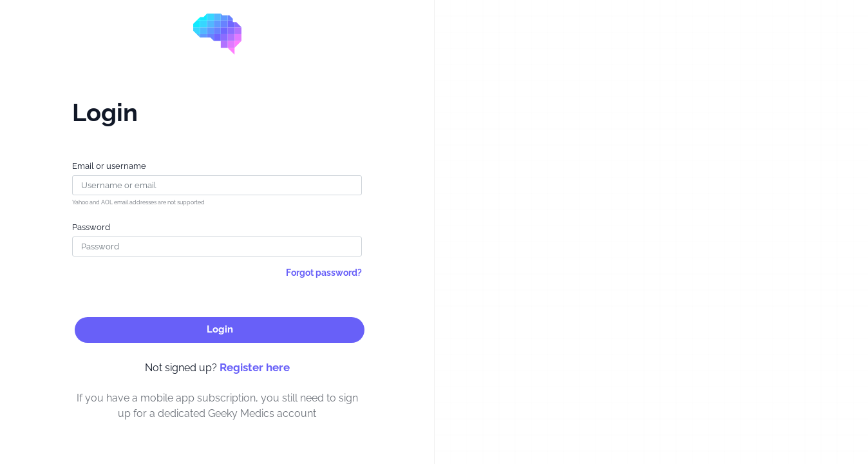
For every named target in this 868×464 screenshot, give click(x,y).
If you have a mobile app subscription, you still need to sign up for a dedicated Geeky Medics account (217, 406)
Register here (255, 367)
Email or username (109, 166)
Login (220, 329)
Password (91, 227)
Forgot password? (324, 273)
